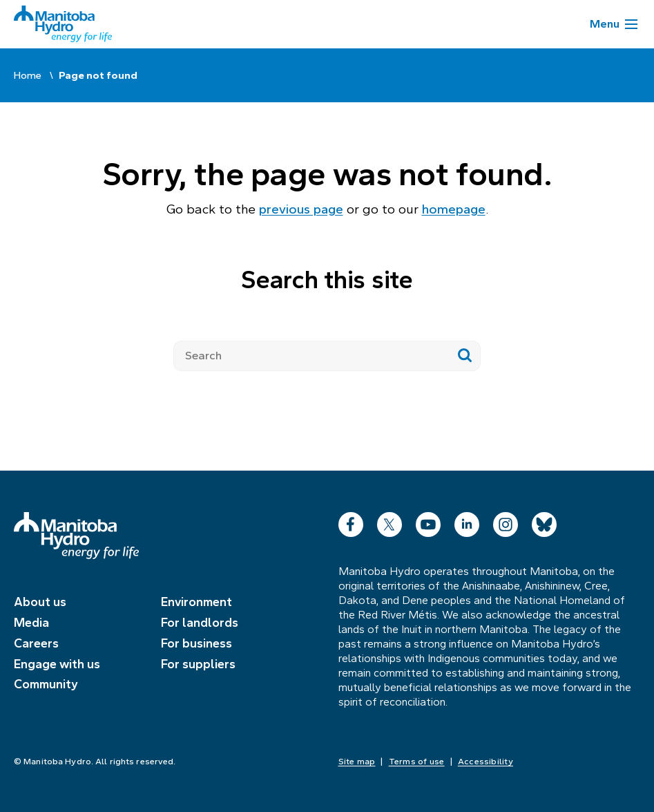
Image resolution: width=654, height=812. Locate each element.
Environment (196, 602)
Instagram (506, 521)
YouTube (428, 521)
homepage (454, 209)
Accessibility (485, 762)
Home (28, 75)
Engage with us (57, 664)
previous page (301, 209)
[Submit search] (465, 356)
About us (40, 602)
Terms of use (417, 762)
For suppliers (198, 664)
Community (46, 684)
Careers (36, 643)
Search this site (327, 280)
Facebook (351, 521)
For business (196, 643)
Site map (357, 762)
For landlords (200, 623)
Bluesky (544, 521)
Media (31, 623)
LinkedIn (467, 521)
